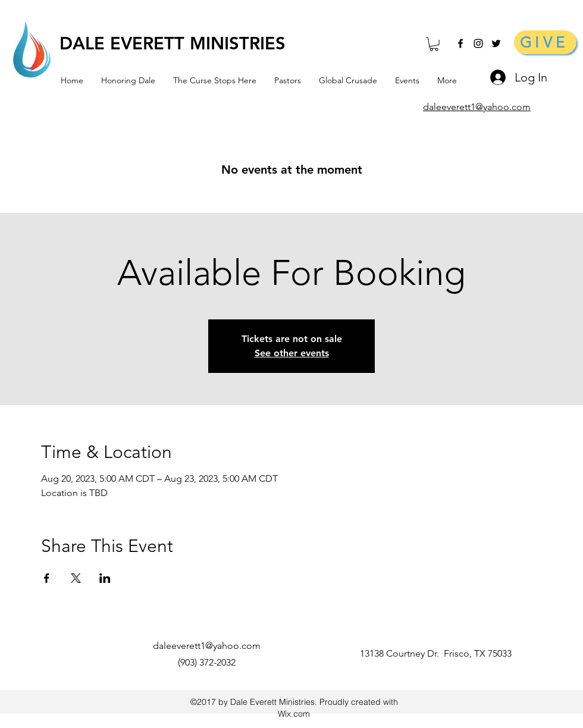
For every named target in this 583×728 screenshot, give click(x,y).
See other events (292, 353)
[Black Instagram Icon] (478, 43)
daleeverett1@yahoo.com (207, 646)
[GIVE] (545, 42)
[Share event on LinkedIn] (105, 578)
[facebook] (460, 43)
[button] (434, 44)
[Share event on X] (76, 578)
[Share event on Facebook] (47, 578)
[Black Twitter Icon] (496, 43)
